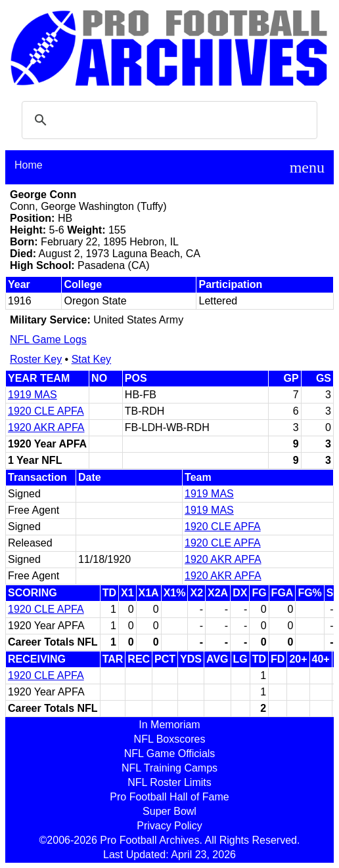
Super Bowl (169, 811)
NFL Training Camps (169, 768)
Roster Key (36, 359)
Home (29, 165)
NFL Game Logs (48, 340)
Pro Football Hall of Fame (169, 797)
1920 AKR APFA (46, 427)
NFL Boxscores (170, 739)
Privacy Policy (169, 826)
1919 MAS (33, 395)
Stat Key (91, 359)
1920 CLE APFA (46, 411)
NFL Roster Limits (169, 782)
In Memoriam (169, 725)
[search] (168, 120)
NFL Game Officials (170, 754)
